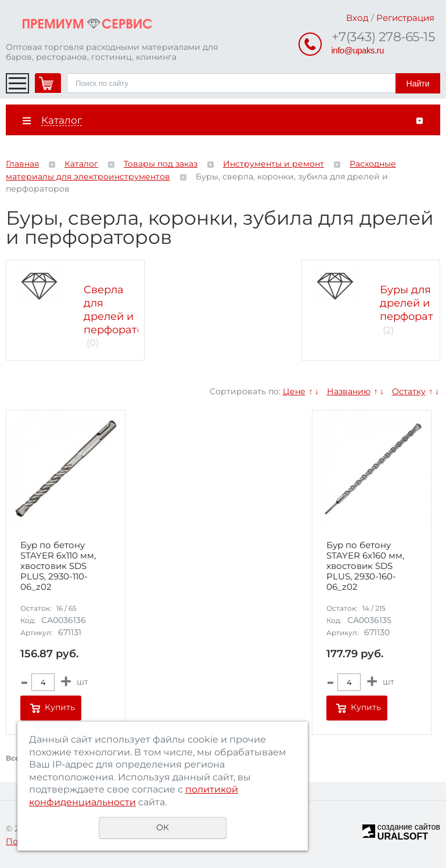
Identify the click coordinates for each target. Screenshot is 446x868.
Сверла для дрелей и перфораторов (123, 309)
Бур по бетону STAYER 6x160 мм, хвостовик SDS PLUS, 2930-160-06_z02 (365, 566)
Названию (349, 391)
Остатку (409, 391)
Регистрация (405, 18)
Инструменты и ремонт (274, 164)
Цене (294, 391)
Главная (22, 164)
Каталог (81, 164)
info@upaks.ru (358, 50)
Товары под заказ (161, 164)
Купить (60, 707)
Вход (357, 18)
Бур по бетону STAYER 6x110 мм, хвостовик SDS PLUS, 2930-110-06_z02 (58, 566)
